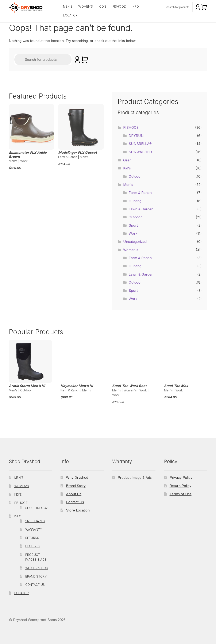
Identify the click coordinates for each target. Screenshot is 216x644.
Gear (127, 160)
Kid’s (103, 6)
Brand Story (36, 576)
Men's (13, 161)
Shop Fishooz (37, 508)
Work (24, 161)
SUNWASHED (140, 152)
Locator (70, 15)
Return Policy (180, 486)
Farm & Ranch (68, 157)
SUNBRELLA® (140, 144)
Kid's (127, 168)
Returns (32, 538)
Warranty (34, 530)
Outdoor (135, 176)
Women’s (86, 6)
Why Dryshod (37, 568)
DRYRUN (136, 136)
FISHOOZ (119, 6)
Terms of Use (181, 494)
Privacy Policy (181, 478)
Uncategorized (135, 242)
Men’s (68, 6)
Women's (131, 250)
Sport (133, 225)
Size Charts (35, 521)
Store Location (78, 510)
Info (135, 6)
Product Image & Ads (135, 478)
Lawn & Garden (141, 209)
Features (33, 546)
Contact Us (35, 585)
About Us (74, 494)
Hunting (135, 201)
